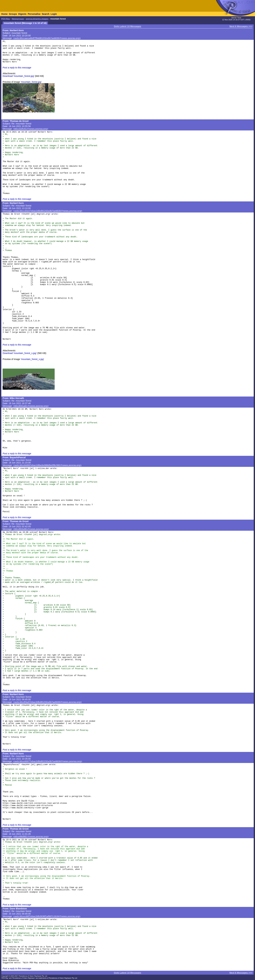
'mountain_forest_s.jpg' (32, 359)
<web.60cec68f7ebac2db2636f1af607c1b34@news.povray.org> (47, 916)
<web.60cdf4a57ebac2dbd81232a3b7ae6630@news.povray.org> (47, 702)
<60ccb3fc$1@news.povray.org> (31, 129)
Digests (22, 14)
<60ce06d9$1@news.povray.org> (31, 837)
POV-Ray (6, 19)
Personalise (34, 14)
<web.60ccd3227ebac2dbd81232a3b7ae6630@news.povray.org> (48, 211)
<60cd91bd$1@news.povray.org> (31, 529)
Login (54, 14)
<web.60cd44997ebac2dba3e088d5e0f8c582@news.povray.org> (47, 465)
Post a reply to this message (17, 68)
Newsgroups (18, 19)
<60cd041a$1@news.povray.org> (31, 406)
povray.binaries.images (37, 19)
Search (46, 14)
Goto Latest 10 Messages (127, 26)
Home (4, 14)
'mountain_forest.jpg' (31, 82)
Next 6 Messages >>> (241, 26)
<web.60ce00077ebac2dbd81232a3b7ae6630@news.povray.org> (48, 761)
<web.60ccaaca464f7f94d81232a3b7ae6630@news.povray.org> (47, 38)
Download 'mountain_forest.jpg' (18, 76)
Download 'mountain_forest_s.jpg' (20, 353)
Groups (13, 14)
